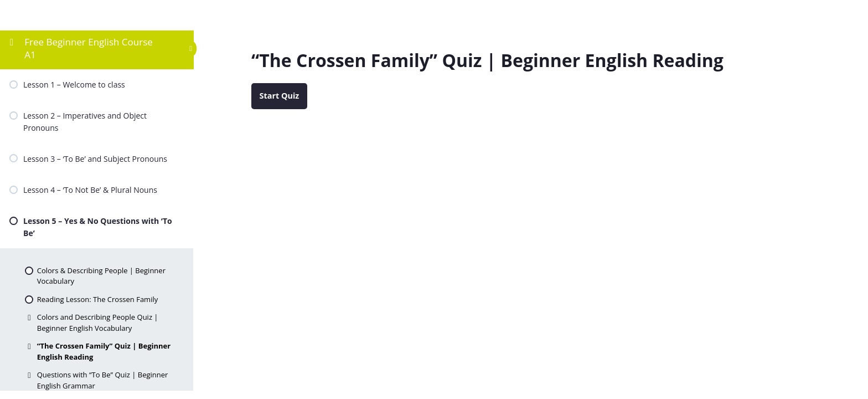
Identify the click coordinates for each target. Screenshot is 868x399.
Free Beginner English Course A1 (89, 48)
